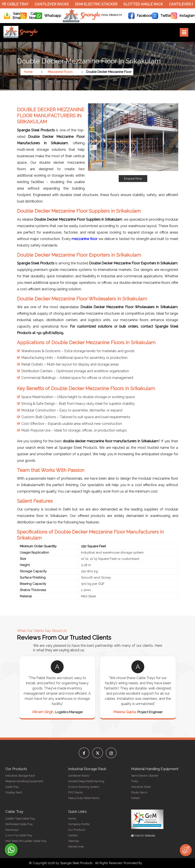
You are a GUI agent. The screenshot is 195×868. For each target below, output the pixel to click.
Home (28, 72)
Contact (73, 835)
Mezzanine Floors (60, 72)
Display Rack (14, 792)
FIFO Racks (75, 792)
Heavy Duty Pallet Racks (84, 798)
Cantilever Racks (54, 4)
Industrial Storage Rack (20, 776)
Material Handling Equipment (24, 781)
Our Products (77, 830)
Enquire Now (133, 179)
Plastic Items (139, 792)
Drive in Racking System (84, 787)
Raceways (12, 830)
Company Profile (79, 824)
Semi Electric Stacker (98, 4)
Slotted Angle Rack (145, 4)
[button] (133, 143)
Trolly (135, 781)
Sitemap (74, 841)
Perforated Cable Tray (19, 824)
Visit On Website (143, 836)
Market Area (76, 847)
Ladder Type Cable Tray (20, 819)
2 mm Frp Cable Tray (19, 835)
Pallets (135, 798)
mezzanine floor (84, 239)
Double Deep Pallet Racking (86, 781)
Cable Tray (12, 787)
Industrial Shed (141, 787)
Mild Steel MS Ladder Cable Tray (26, 841)
